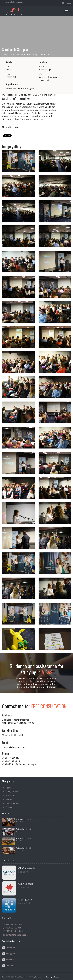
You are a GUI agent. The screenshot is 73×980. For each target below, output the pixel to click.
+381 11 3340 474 (11, 758)
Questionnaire (12, 803)
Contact (9, 807)
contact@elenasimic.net (14, 2)
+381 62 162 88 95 (11, 761)
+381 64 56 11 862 (19, 764)
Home (9, 788)
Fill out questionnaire (36, 694)
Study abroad (12, 792)
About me (10, 795)
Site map (49, 977)
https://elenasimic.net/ (22, 977)
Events (9, 799)
